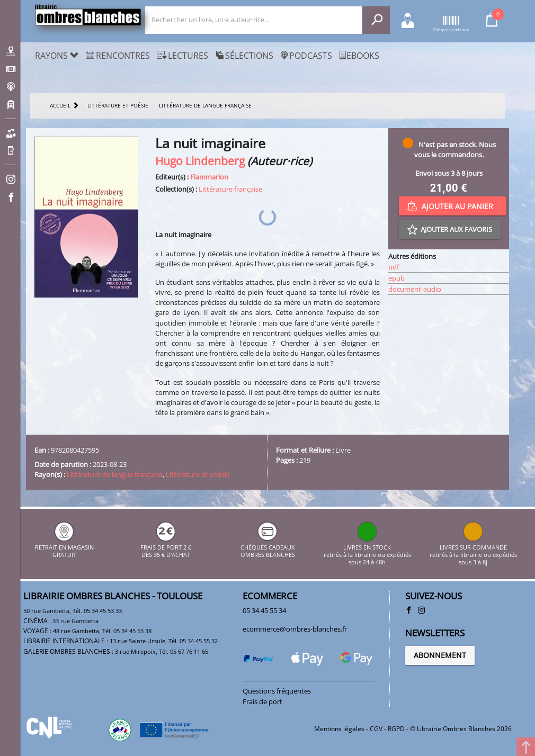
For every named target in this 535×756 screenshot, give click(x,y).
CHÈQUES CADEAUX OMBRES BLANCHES (268, 547)
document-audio (415, 289)
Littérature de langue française (115, 474)
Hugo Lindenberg (200, 161)
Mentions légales (339, 729)
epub (396, 278)
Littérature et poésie (198, 474)
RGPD (396, 729)
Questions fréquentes (277, 691)
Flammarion (209, 177)
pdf (394, 267)
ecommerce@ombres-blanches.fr (295, 629)
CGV (376, 729)
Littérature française (230, 189)
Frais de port (262, 701)
